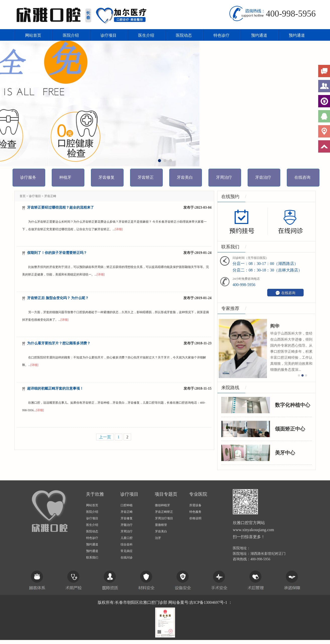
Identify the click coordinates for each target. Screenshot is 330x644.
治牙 (158, 538)
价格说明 (195, 518)
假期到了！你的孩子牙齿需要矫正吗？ (57, 253)
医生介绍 (146, 35)
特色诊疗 (222, 35)
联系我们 (92, 558)
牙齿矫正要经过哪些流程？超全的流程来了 (61, 208)
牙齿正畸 (50, 196)
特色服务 (195, 512)
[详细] (119, 229)
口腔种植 (127, 505)
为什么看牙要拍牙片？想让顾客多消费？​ (59, 343)
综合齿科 (127, 544)
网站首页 (33, 35)
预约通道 (259, 35)
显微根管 (161, 525)
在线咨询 (285, 293)
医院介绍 (71, 35)
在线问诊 (127, 558)
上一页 (105, 437)
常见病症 (127, 551)
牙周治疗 (127, 531)
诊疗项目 (108, 35)
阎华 (281, 326)
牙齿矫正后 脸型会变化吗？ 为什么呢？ (58, 298)
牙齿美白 (161, 531)
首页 (23, 196)
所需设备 (195, 505)
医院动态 (184, 35)
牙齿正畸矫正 (164, 512)
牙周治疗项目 (164, 518)
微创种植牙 (162, 505)
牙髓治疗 (127, 525)
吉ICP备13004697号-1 (208, 602)
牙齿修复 (127, 518)
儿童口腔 (127, 538)
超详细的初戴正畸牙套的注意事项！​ (55, 388)
